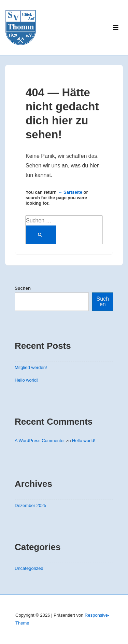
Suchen (23, 288)
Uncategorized (29, 568)
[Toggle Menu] (116, 28)
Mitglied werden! (31, 367)
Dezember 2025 (31, 505)
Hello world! (26, 380)
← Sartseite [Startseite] (70, 192)
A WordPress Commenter (40, 441)
